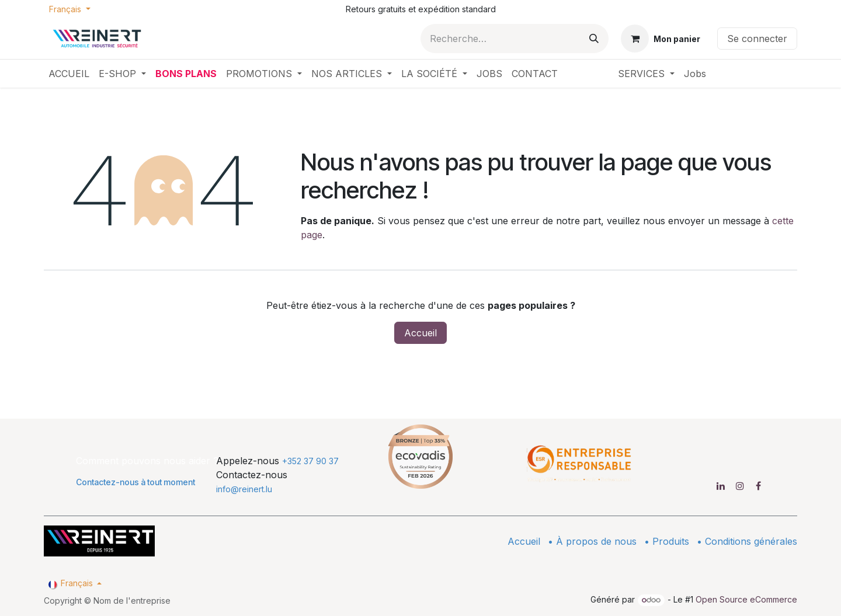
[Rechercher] (594, 39)
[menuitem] (69, 74)
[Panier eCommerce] (661, 39)
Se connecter (757, 39)
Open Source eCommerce (746, 599)
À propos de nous (596, 541)
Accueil (420, 333)
